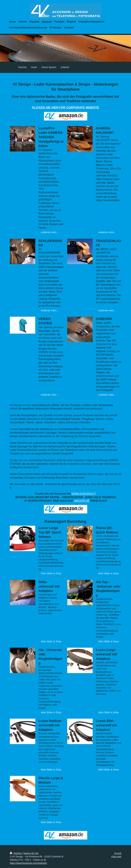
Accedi (118, 853)
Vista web (116, 857)
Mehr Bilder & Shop (51, 573)
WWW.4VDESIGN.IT (84, 494)
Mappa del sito (31, 853)
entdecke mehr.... (107, 232)
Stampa (16, 853)
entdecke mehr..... (50, 232)
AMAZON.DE (82, 501)
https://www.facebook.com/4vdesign (28, 863)
